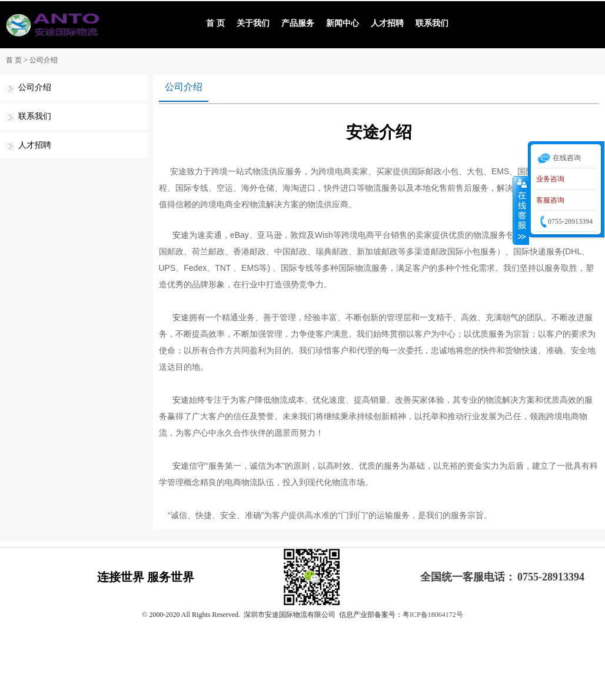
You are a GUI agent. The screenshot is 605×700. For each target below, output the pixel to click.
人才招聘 (387, 23)
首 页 (215, 23)
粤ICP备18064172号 (433, 615)
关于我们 (253, 23)
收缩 (521, 210)
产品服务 (298, 23)
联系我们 (432, 23)
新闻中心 (343, 23)
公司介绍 (44, 60)
